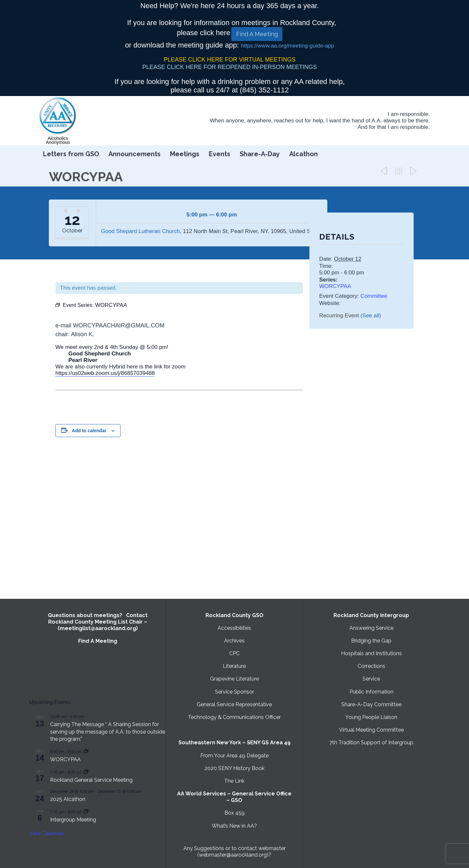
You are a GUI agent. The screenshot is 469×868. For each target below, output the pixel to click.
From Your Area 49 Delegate (234, 756)
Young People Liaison (371, 717)
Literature (234, 666)
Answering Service (371, 628)
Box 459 (234, 813)
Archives (234, 641)
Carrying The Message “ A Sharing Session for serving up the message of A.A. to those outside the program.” (108, 732)
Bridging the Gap (371, 641)
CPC (234, 653)
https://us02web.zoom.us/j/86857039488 (105, 373)
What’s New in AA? (234, 826)
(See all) (371, 316)
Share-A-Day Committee (371, 704)
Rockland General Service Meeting (91, 780)
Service (371, 679)
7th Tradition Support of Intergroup (371, 743)
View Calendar (47, 833)
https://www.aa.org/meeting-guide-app (288, 46)
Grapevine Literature (234, 679)
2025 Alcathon (68, 799)
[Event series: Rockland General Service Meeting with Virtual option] (86, 772)
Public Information (371, 692)
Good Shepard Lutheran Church (140, 231)
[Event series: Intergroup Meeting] (86, 812)
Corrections (371, 666)
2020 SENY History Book (234, 768)
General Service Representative (234, 704)
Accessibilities (234, 628)
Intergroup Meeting (73, 820)
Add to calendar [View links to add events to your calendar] (89, 431)
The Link (234, 781)
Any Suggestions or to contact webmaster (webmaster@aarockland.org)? (234, 852)
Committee (374, 296)
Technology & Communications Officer (234, 717)
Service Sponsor (234, 692)
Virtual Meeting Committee (371, 730)
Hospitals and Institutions (371, 653)
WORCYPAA (335, 286)
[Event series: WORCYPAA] (86, 751)
